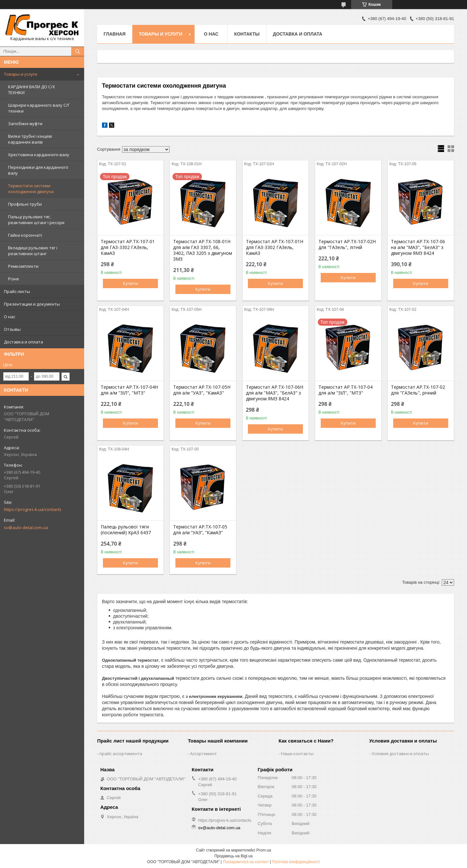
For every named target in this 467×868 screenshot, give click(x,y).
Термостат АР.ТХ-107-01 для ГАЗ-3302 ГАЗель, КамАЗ (128, 247)
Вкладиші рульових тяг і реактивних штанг (33, 251)
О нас (10, 317)
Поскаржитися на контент (246, 862)
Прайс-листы (17, 291)
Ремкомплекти (23, 266)
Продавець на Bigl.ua (233, 856)
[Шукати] (78, 51)
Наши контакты (297, 754)
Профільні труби (25, 204)
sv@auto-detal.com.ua (26, 527)
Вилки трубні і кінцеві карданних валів (30, 139)
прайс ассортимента (121, 754)
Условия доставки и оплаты (400, 754)
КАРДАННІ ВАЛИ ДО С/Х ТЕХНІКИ (32, 90)
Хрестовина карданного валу (39, 155)
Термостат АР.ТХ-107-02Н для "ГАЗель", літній (347, 244)
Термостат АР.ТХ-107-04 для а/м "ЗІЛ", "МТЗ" (345, 390)
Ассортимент (203, 754)
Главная (115, 34)
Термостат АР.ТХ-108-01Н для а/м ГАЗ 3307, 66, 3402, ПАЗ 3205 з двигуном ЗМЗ (203, 250)
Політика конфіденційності (296, 862)
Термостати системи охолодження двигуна (31, 189)
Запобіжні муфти (25, 124)
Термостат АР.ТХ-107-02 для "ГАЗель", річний (418, 390)
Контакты (247, 34)
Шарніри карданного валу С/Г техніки (39, 108)
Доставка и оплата (23, 342)
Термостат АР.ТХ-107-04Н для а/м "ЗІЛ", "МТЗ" (129, 390)
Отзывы (12, 329)
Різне (14, 279)
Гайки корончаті (25, 235)
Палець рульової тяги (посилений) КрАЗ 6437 (126, 530)
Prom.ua (264, 850)
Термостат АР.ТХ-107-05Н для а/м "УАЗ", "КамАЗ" (202, 390)
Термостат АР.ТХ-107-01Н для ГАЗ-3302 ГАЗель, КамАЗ (275, 247)
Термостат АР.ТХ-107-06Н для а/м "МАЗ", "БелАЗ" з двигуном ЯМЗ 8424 (275, 393)
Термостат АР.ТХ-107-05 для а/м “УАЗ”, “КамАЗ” (200, 530)
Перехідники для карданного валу (38, 170)
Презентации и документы (32, 304)
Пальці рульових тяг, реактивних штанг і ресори (36, 220)
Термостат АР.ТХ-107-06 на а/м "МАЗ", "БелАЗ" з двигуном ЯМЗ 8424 (418, 247)
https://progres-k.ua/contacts (33, 509)
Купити (130, 283)
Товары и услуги (21, 74)
